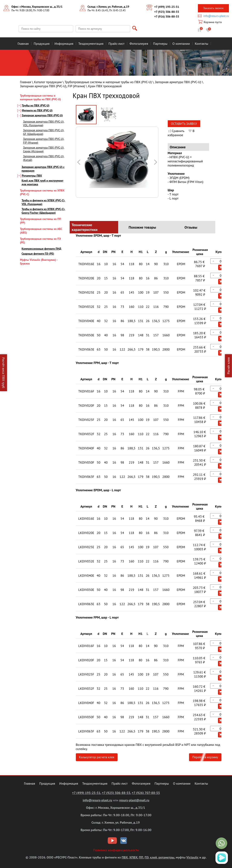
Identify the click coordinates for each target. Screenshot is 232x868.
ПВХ (125, 857)
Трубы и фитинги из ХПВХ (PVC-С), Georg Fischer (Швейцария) (43, 211)
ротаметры (166, 857)
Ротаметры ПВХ (32, 176)
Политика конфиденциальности (116, 850)
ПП (141, 857)
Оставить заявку (184, 124)
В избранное (181, 133)
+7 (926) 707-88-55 (146, 793)
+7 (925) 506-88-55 (167, 12)
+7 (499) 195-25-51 (167, 7)
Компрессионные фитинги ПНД (42, 249)
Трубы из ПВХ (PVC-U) (36, 105)
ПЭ (147, 857)
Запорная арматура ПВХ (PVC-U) (178, 82)
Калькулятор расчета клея (97, 757)
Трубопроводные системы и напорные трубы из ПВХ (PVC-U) (108, 82)
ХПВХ (133, 857)
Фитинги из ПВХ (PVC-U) (37, 110)
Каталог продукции (48, 82)
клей (153, 857)
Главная (26, 82)
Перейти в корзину (205, 757)
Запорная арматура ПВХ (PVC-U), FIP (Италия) (53, 86)
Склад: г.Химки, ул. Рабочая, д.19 (108, 7)
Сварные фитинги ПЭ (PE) (38, 254)
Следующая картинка (79, 162)
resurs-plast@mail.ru (134, 800)
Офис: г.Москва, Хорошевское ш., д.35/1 (37, 7)
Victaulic (192, 857)
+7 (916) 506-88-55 (167, 17)
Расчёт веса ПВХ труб (4, 373)
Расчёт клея (228, 366)
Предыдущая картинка (155, 162)
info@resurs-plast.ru (216, 16)
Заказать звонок (213, 8)
